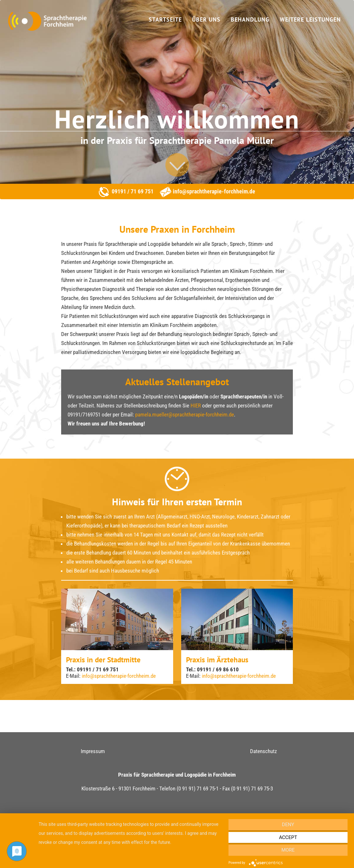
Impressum (93, 751)
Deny (288, 825)
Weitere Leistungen (310, 19)
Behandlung (250, 19)
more (288, 850)
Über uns (206, 19)
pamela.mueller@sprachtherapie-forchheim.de (185, 415)
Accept (288, 837)
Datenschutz (263, 751)
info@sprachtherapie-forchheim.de (213, 191)
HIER (196, 406)
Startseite (165, 19)
